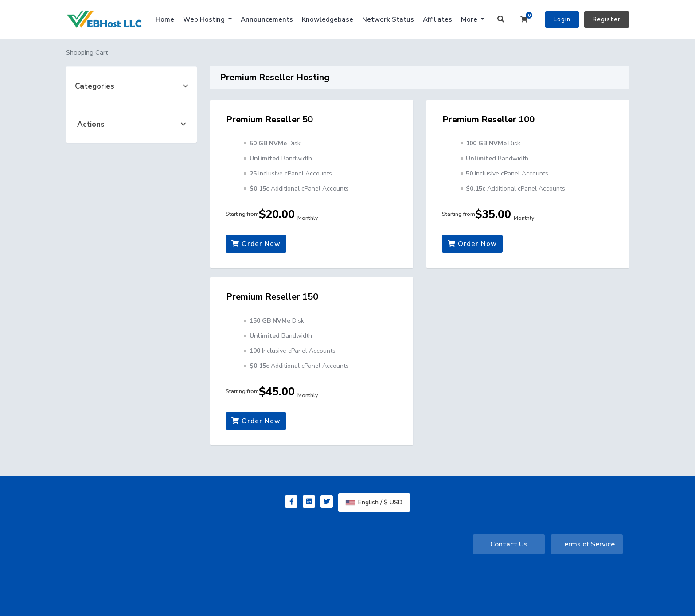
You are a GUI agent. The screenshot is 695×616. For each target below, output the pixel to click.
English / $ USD (374, 502)
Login (562, 19)
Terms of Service (587, 544)
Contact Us (509, 544)
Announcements (267, 19)
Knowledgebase (328, 19)
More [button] (470, 19)
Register (607, 19)
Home (165, 19)
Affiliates (437, 19)
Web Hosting (205, 19)
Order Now (256, 244)
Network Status (388, 19)
